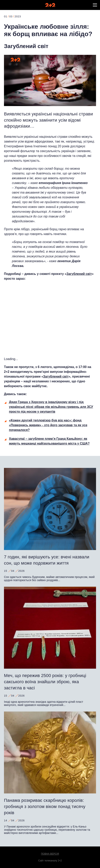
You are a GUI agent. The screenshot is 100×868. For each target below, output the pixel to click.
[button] (95, 5)
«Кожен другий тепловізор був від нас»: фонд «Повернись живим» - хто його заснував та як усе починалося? (48, 425)
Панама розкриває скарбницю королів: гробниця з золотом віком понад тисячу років (45, 806)
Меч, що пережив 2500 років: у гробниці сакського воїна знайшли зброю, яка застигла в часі (45, 682)
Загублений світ (26, 46)
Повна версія (50, 854)
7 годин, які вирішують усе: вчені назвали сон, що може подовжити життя (47, 560)
